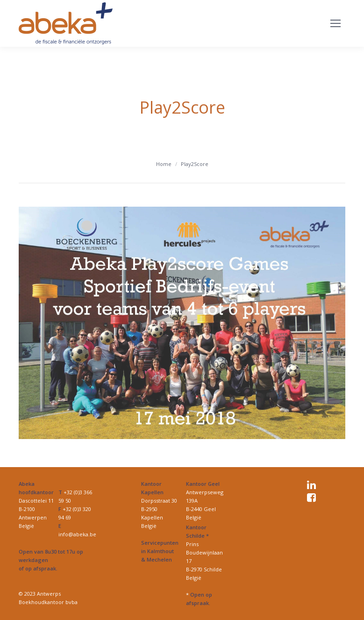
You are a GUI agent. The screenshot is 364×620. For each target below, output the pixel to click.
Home (164, 164)
